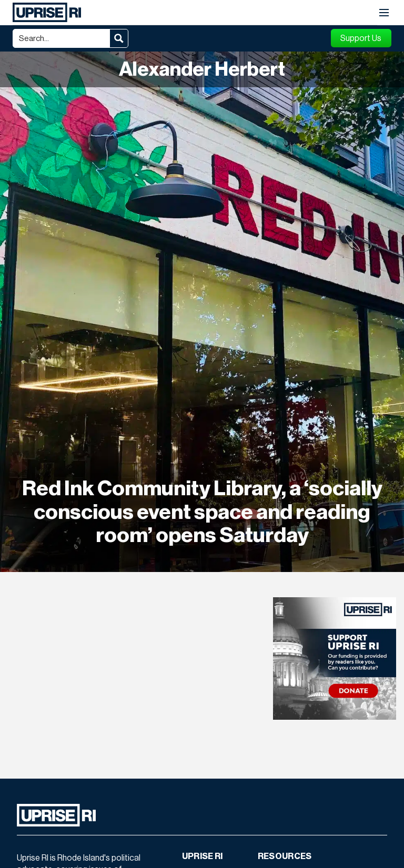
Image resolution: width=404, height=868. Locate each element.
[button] (384, 13)
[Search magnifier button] (119, 38)
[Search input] (62, 38)
